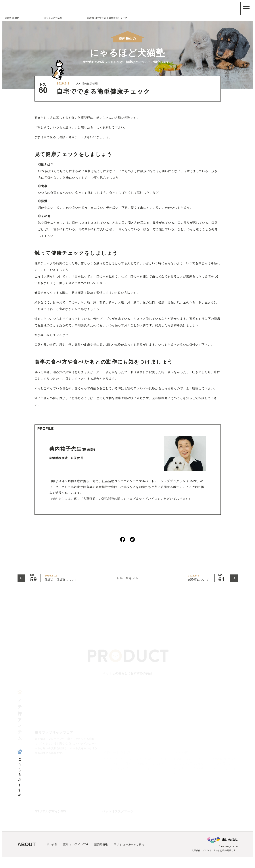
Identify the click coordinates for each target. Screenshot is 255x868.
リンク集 (52, 854)
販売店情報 (101, 854)
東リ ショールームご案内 (129, 854)
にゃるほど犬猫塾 (36, 18)
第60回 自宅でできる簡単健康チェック (72, 18)
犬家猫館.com (12, 18)
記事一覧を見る (127, 578)
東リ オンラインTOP (76, 854)
